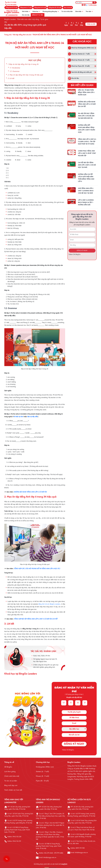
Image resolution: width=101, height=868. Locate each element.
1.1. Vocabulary (15, 68)
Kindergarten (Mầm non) (45, 767)
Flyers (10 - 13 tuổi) (42, 781)
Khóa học (36, 11)
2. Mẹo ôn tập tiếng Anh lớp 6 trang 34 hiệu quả (25, 75)
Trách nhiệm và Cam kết (13, 790)
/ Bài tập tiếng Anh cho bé (21, 35)
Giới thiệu (26, 11)
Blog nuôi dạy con (11, 786)
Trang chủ (8, 35)
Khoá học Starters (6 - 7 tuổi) (79, 54)
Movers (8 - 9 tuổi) (42, 776)
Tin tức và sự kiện (11, 781)
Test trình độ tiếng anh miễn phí (80, 72)
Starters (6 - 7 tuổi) (42, 772)
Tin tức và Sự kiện (67, 11)
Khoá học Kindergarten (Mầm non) (81, 48)
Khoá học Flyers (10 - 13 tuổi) (79, 66)
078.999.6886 (12, 5)
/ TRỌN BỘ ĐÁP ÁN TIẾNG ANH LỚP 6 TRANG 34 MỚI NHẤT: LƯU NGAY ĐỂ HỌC (61, 35)
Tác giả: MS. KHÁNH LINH (43, 651)
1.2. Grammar (14, 71)
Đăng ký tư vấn (38, 15)
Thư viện (89, 11)
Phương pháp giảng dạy (51, 11)
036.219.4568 (12, 2)
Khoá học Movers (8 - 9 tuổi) (79, 60)
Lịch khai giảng (10, 772)
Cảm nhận (79, 11)
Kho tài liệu (26, 15)
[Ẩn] (39, 60)
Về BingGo (8, 767)
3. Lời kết (11, 79)
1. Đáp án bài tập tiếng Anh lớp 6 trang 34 (23, 64)
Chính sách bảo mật (12, 776)
